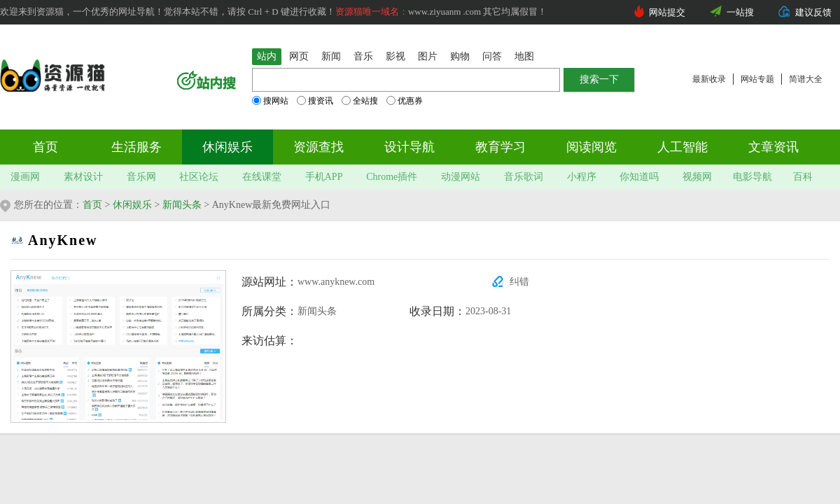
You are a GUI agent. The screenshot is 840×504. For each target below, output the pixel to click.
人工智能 (682, 147)
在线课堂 (262, 177)
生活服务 (136, 147)
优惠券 (405, 101)
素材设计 (83, 177)
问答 (492, 56)
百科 (803, 177)
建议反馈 (813, 12)
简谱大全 (806, 79)
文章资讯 (773, 147)
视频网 (697, 177)
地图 (524, 56)
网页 (299, 56)
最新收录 (709, 79)
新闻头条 (182, 205)
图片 (428, 56)
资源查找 (318, 147)
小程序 (582, 177)
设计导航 (409, 147)
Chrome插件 (392, 177)
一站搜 (740, 12)
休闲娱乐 (227, 147)
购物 (460, 56)
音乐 (363, 56)
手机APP (324, 177)
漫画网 (25, 177)
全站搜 (360, 101)
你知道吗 (639, 177)
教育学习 (500, 147)
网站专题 (757, 79)
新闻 (331, 56)
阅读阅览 (591, 147)
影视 (395, 56)
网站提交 (667, 12)
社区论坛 (199, 177)
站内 (267, 56)
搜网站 (270, 101)
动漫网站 (461, 177)
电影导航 (752, 177)
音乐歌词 (524, 177)
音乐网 (141, 177)
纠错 (519, 282)
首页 (45, 147)
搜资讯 (315, 101)
